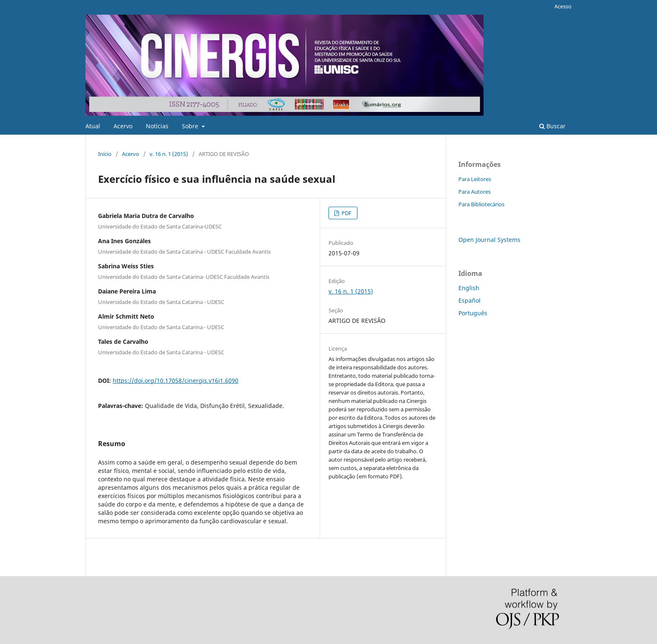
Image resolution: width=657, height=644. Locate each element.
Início (105, 154)
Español (469, 300)
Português (473, 313)
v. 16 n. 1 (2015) (169, 154)
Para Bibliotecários (481, 204)
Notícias (157, 126)
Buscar (552, 126)
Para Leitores (475, 179)
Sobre (191, 126)
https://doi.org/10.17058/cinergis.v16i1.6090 (176, 380)
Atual (93, 126)
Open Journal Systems (489, 240)
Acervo (123, 126)
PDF (346, 213)
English (469, 288)
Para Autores (475, 192)
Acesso (563, 6)
